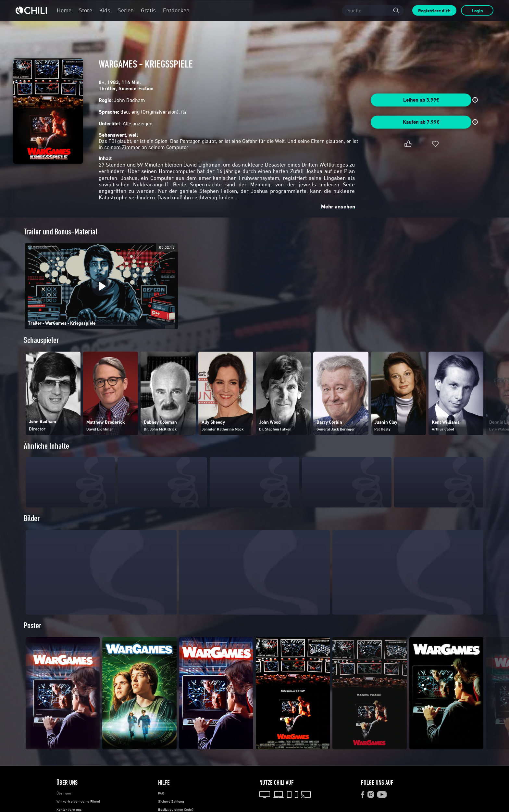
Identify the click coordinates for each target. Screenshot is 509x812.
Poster (33, 625)
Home (64, 10)
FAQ (161, 793)
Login (477, 11)
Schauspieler (41, 340)
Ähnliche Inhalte (46, 446)
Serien (126, 10)
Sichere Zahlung (171, 801)
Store (85, 10)
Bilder (32, 518)
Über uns (64, 793)
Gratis (148, 10)
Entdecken (176, 10)
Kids (105, 10)
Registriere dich (434, 11)
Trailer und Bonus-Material (61, 232)
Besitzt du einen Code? (176, 809)
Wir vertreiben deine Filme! (78, 801)
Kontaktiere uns (69, 809)
